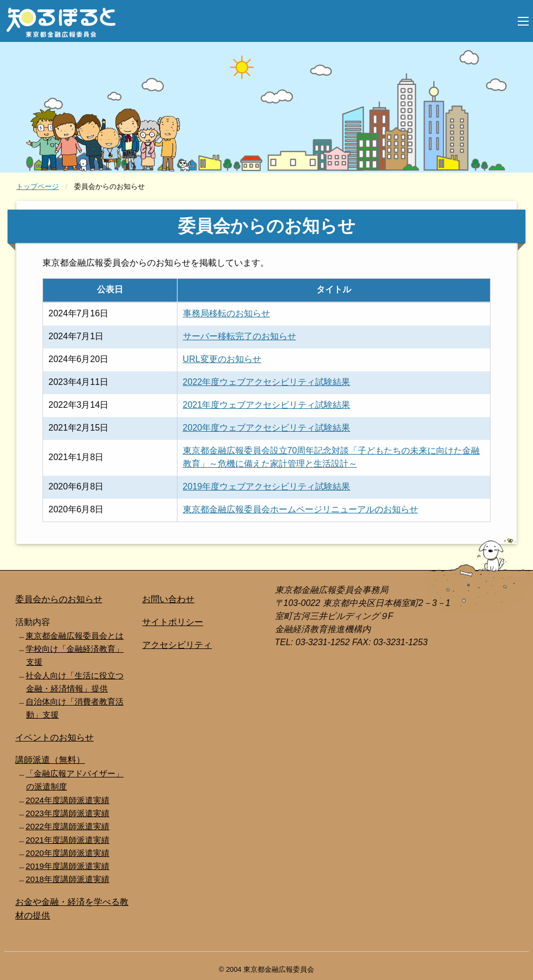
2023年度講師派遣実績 (68, 813)
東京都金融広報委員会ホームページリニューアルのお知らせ (301, 509)
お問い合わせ (168, 599)
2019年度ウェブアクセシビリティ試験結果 (267, 486)
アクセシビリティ (177, 645)
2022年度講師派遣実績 (68, 826)
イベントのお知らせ (54, 737)
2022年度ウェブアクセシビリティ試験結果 (267, 382)
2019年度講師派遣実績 (68, 866)
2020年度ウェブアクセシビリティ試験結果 (267, 428)
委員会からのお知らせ (59, 599)
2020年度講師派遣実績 (68, 853)
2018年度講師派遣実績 (68, 879)
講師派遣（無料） (50, 760)
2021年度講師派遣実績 (68, 840)
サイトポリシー (173, 622)
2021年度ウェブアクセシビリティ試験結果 (267, 405)
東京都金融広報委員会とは (75, 636)
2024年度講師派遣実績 (68, 800)
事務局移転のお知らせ (226, 313)
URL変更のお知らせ (222, 359)
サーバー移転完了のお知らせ (240, 336)
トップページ (38, 186)
